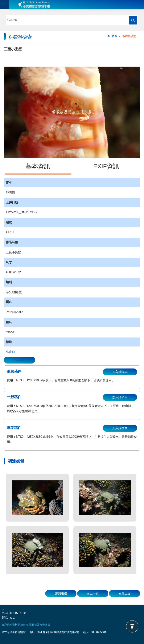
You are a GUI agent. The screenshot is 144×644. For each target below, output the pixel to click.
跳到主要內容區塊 (2, 2)
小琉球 (10, 352)
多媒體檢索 (129, 36)
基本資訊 (38, 166)
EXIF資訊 (106, 166)
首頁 (114, 36)
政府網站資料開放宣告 (15, 625)
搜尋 (133, 20)
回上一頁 (93, 593)
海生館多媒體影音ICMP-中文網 (34, 5)
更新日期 (7, 613)
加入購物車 (120, 372)
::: (5, 33)
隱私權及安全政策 (40, 625)
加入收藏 (19, 360)
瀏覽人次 (7, 618)
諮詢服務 (61, 593)
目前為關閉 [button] (5, 5)
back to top (132, 626)
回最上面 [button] (125, 593)
